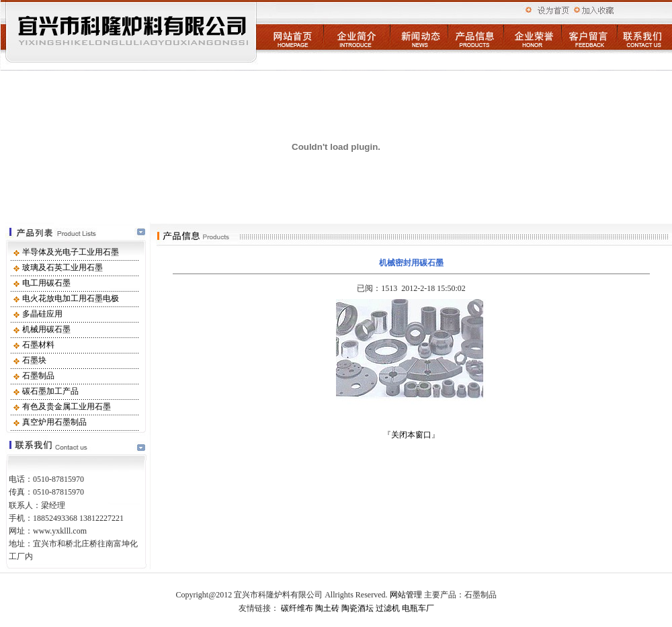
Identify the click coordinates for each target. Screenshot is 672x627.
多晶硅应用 (42, 314)
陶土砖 (327, 608)
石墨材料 (38, 345)
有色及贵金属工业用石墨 (67, 407)
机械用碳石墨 (46, 329)
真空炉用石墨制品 (54, 422)
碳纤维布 (297, 608)
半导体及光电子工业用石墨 (71, 252)
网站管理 (406, 595)
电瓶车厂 (418, 608)
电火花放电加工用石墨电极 (71, 298)
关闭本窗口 (411, 435)
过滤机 (388, 608)
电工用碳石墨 (46, 283)
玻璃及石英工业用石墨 (62, 267)
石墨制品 (38, 376)
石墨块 (34, 360)
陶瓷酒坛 (358, 608)
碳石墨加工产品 (50, 391)
